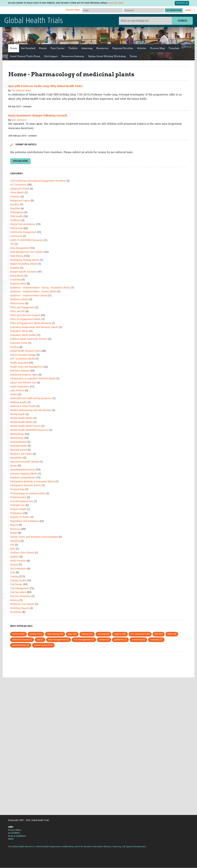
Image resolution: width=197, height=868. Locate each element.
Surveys (14, 565)
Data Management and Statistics (27, 252)
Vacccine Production (20, 596)
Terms (133, 56)
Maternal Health (18, 402)
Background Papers (20, 201)
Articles (142, 48)
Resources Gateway (73, 56)
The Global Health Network (33, 10)
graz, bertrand (19, 120)
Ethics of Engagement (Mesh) (25, 319)
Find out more (116, 3)
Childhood (15, 221)
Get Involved (28, 48)
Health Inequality (19, 363)
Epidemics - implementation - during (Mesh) (33, 292)
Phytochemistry (18, 497)
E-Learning (16, 280)
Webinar (15, 600)
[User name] (103, 10)
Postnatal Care (18, 505)
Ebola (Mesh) (17, 276)
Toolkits (73, 48)
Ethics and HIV (18, 311)
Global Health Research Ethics (25, 351)
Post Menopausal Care (22, 501)
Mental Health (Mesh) (21, 418)
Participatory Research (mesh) (26, 486)
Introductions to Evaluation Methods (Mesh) (33, 379)
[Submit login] (174, 10)
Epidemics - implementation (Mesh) (29, 296)
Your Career (58, 48)
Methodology (17, 434)
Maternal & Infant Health (23, 407)
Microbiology (17, 438)
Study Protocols (18, 561)
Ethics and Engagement (22, 308)
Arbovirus (15, 197)
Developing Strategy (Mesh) (25, 260)
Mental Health (18, 414)
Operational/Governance (23, 470)
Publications (16, 513)
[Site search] (146, 21)
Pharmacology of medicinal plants (28, 494)
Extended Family (19, 343)
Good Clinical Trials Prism (25, 56)
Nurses (14, 466)
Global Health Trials (34, 21)
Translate (174, 48)
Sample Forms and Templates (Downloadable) (34, 537)
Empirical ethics (18, 284)
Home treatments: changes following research (38, 116)
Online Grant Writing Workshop (107, 56)
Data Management (20, 248)
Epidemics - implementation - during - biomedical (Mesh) (40, 288)
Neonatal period (19, 450)
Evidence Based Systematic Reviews (29, 339)
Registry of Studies (20, 517)
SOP (12, 545)
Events (43, 48)
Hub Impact (51, 56)
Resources (102, 48)
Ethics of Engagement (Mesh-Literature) (31, 323)
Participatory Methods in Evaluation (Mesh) (32, 482)
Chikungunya (17, 213)
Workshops (16, 612)
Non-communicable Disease (25, 462)
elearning (87, 48)
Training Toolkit (18, 581)
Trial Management (20, 588)
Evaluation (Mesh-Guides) (23, 335)
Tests (13, 573)
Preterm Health (18, 509)
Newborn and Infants (21, 454)
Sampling (15, 541)
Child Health (16, 216)
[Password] (144, 10)
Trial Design (16, 584)
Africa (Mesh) (17, 193)
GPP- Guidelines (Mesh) (23, 359)
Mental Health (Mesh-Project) (25, 426)
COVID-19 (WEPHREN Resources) (27, 240)
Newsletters (16, 458)
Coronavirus (16, 236)
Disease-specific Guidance (23, 272)
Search (182, 21)
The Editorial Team (21, 91)
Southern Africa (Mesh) (22, 553)
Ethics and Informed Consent (25, 315)
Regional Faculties (123, 48)
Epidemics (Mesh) (19, 300)
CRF (12, 244)
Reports (14, 525)
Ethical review (17, 304)
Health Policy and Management (27, 367)
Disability (15, 268)
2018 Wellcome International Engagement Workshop (38, 181)
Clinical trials (16, 228)
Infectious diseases (20, 371)
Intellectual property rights (24, 375)
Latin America (17, 391)
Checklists (15, 209)
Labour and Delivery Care (23, 383)
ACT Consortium (18, 185)
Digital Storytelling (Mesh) (24, 264)
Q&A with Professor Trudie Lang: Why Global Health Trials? (46, 86)
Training (14, 577)
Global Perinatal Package (23, 355)
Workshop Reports (20, 608)
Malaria (14, 395)
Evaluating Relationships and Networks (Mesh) (34, 327)
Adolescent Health (20, 189)
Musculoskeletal (18, 442)
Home (14, 48)
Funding (14, 347)
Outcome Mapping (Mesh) (24, 474)
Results (14, 533)
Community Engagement (23, 232)
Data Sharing (17, 256)
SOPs (13, 549)
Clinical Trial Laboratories (23, 224)
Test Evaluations (18, 569)
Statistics (15, 557)
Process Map (157, 48)
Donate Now (73, 10)
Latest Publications (20, 387)
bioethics (15, 205)
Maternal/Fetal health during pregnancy (31, 398)
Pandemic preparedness (23, 478)
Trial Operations (18, 593)
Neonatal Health (19, 446)
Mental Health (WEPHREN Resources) (29, 430)
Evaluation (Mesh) (19, 331)
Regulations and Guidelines (24, 521)
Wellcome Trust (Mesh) (22, 604)
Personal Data (17, 490)
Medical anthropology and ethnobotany (31, 410)
